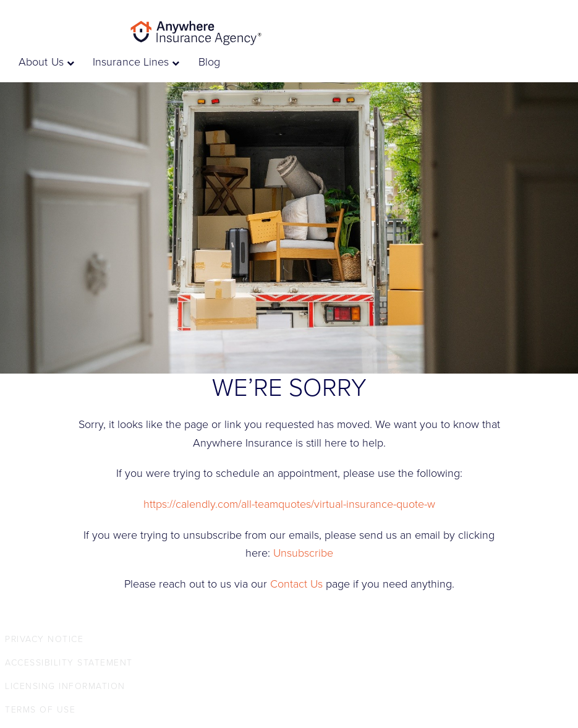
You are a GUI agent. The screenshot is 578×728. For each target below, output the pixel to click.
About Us (46, 62)
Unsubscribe (303, 553)
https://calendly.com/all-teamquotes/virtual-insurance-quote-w (289, 504)
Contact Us (296, 584)
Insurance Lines (136, 62)
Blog (209, 62)
